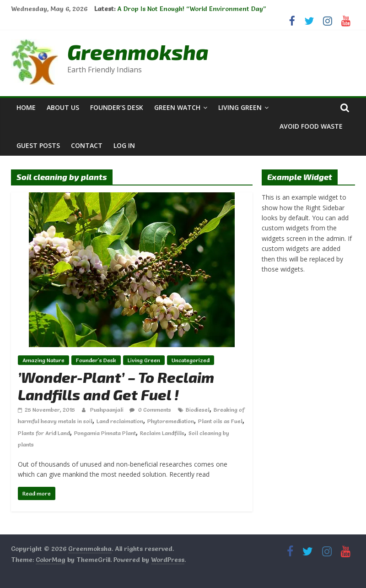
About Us (63, 107)
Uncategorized (191, 360)
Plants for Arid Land (44, 433)
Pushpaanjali (108, 410)
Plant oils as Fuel (220, 421)
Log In (124, 145)
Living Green (240, 107)
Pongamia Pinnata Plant (105, 433)
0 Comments (150, 410)
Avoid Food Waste (311, 126)
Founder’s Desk (117, 107)
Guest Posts (38, 145)
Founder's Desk (96, 360)
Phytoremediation (171, 421)
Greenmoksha (138, 52)
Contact (87, 145)
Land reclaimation (120, 421)
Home (26, 107)
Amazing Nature (43, 360)
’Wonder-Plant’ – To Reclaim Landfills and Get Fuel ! (116, 386)
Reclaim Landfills (162, 433)
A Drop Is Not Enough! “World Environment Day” (191, 9)
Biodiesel (198, 410)
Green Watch (177, 107)
